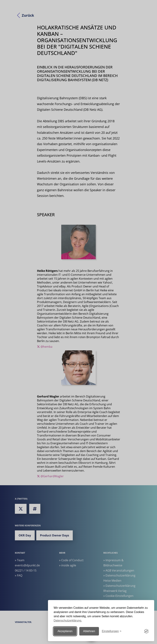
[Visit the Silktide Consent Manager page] (146, 631)
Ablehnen (89, 631)
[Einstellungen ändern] (112, 631)
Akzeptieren (65, 631)
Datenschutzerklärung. (68, 621)
